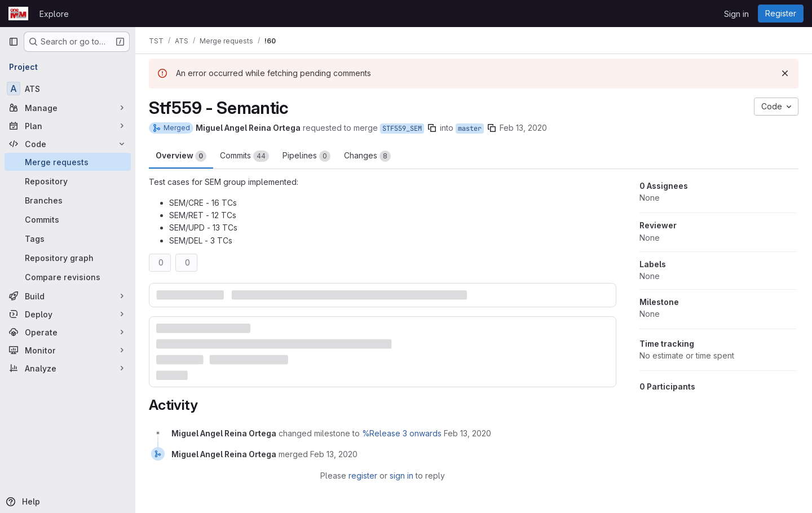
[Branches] (68, 200)
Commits (244, 156)
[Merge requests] (68, 162)
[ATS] (68, 89)
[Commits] (68, 219)
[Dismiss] (785, 73)
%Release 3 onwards (402, 433)
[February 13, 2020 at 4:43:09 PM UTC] (334, 454)
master (470, 129)
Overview (181, 156)
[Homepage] (18, 14)
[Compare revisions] (68, 277)
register (363, 476)
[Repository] (68, 181)
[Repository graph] (68, 258)
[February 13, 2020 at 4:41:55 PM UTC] (467, 433)
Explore (54, 14)
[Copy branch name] (432, 128)
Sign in (736, 14)
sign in (401, 476)
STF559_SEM (402, 129)
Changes (367, 156)
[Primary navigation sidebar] (14, 42)
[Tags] (68, 238)
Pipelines (306, 156)
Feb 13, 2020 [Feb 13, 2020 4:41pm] (523, 128)
